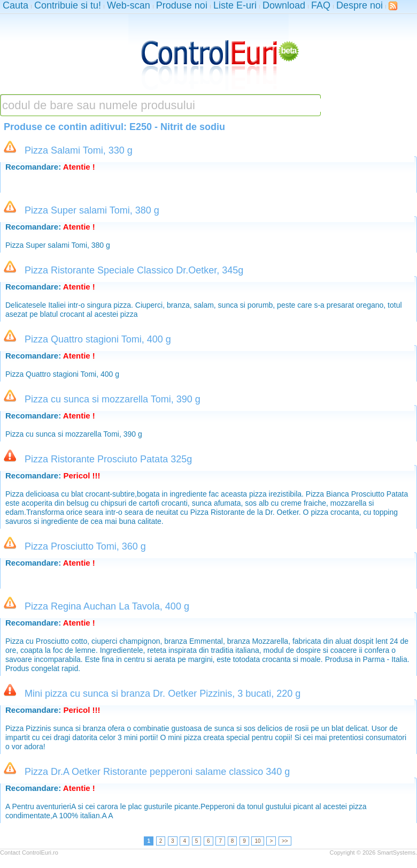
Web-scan (129, 5)
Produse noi (182, 5)
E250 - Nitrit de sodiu (177, 127)
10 (257, 841)
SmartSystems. (397, 852)
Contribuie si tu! (68, 5)
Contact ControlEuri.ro (29, 852)
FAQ (321, 5)
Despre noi (360, 5)
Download (284, 5)
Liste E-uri (235, 5)
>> (285, 841)
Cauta (16, 5)
